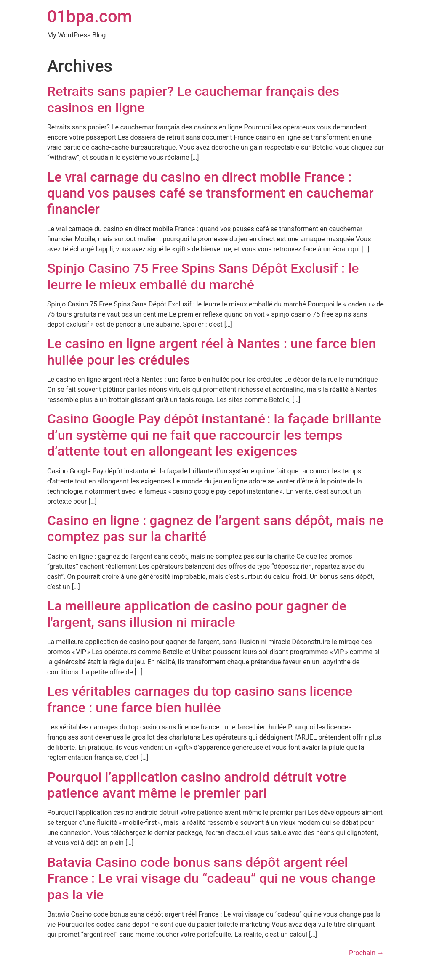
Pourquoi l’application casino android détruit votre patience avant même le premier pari (197, 785)
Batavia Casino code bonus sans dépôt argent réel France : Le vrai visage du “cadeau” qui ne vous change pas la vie (211, 878)
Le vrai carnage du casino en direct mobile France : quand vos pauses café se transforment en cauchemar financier (210, 193)
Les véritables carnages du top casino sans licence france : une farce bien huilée (200, 699)
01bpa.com (90, 17)
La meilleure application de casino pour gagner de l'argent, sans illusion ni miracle (197, 614)
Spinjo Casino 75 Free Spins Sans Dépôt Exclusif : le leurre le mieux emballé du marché (203, 276)
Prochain (366, 953)
